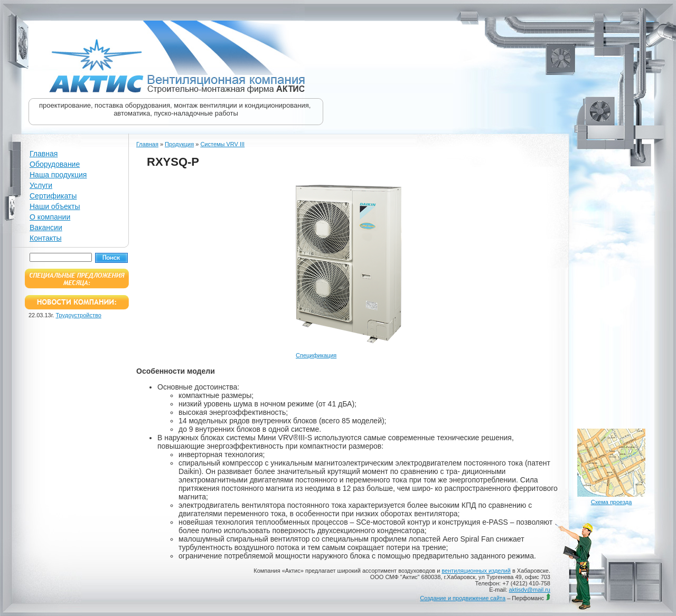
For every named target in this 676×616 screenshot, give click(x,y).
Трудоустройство (79, 315)
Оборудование (55, 164)
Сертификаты (53, 196)
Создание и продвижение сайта (463, 598)
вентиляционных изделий (476, 571)
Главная (44, 154)
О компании (50, 217)
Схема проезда (612, 502)
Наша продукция (58, 175)
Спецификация (316, 355)
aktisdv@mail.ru (530, 590)
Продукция (179, 144)
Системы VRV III (222, 144)
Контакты (45, 238)
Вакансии (46, 228)
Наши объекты (55, 206)
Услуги (41, 185)
